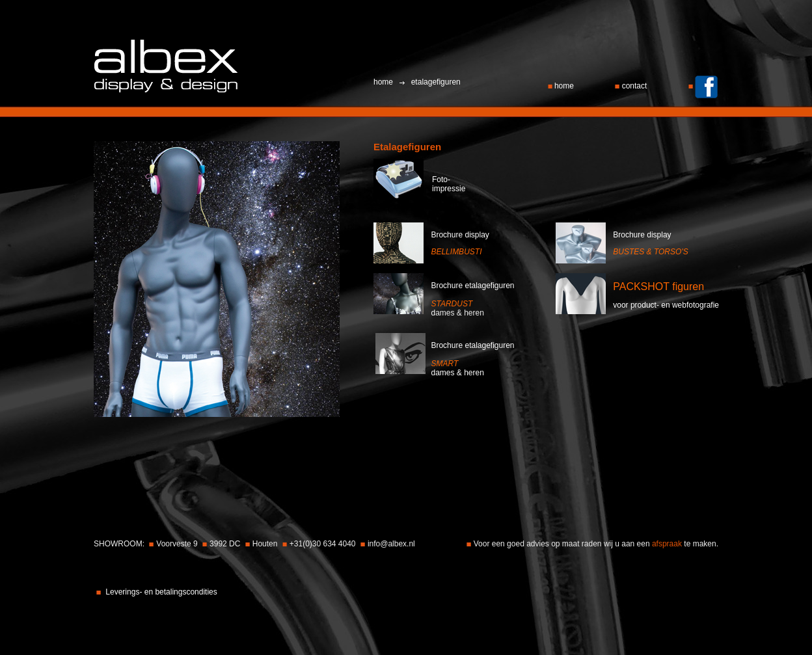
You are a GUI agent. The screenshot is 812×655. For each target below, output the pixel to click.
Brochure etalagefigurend (472, 299)
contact (632, 86)
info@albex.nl (391, 544)
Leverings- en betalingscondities (161, 592)
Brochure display (460, 235)
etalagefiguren (434, 82)
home (562, 86)
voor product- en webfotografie (666, 305)
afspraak (668, 544)
